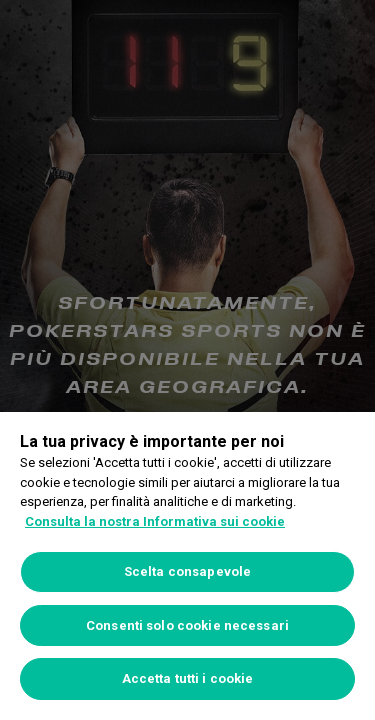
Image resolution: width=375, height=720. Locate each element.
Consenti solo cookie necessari (187, 625)
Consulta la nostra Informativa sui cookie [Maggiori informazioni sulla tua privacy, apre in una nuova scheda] (155, 521)
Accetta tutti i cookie (188, 678)
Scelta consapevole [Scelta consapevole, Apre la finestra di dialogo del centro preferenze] (187, 571)
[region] (187, 566)
